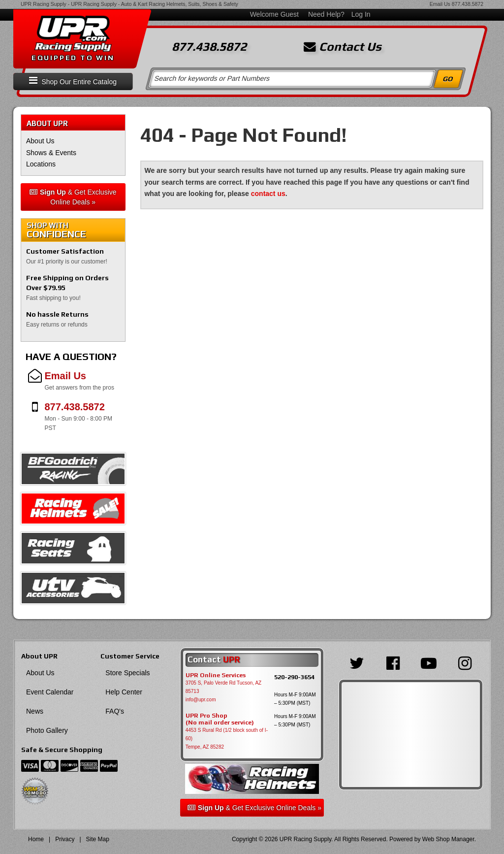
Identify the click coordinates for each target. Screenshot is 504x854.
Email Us (440, 4)
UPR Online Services (216, 675)
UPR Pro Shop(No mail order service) (220, 719)
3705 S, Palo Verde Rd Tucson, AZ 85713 (224, 687)
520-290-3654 (294, 677)
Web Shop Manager (448, 839)
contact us (268, 194)
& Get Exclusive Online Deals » (73, 197)
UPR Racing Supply (44, 4)
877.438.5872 (468, 4)
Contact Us (343, 47)
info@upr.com (201, 700)
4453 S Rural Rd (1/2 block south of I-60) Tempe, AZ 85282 (227, 739)
